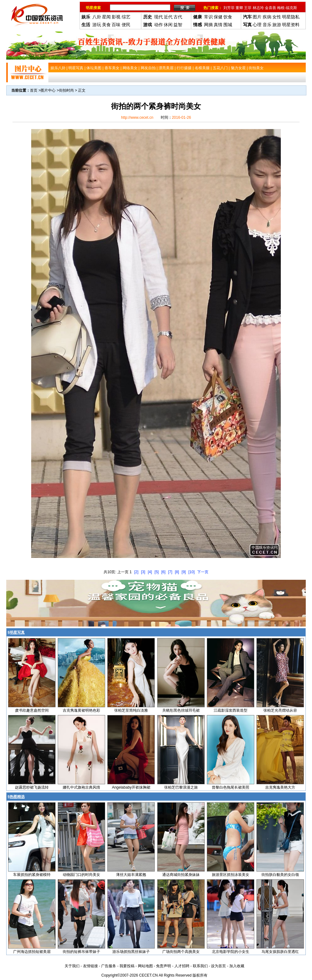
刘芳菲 (229, 8)
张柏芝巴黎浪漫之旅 (181, 787)
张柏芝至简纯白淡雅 (131, 710)
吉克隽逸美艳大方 (280, 787)
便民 (126, 25)
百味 (116, 25)
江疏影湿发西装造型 (231, 710)
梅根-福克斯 (287, 8)
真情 (218, 25)
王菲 (248, 8)
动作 (158, 25)
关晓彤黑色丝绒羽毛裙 (181, 710)
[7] (170, 572)
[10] (192, 572)
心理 (257, 25)
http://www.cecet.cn (137, 118)
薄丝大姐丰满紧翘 (131, 875)
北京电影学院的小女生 (231, 952)
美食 (106, 25)
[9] (184, 572)
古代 (178, 17)
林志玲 (258, 8)
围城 (228, 25)
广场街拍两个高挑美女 (181, 952)
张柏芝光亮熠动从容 (280, 710)
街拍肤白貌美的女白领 (280, 875)
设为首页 (218, 966)
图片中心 (48, 90)
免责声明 (163, 966)
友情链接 (90, 966)
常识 (208, 17)
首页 (34, 90)
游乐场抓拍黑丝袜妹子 (131, 952)
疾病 (267, 17)
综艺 (126, 17)
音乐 (267, 25)
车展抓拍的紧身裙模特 (32, 875)
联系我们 (200, 966)
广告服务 (109, 966)
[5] (156, 572)
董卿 (239, 8)
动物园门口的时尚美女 (81, 875)
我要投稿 (127, 966)
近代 (168, 17)
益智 (178, 25)
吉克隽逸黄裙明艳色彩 (81, 710)
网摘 (208, 25)
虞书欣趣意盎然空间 (32, 710)
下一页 (203, 572)
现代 (158, 17)
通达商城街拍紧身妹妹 (181, 875)
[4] (150, 572)
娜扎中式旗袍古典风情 (81, 787)
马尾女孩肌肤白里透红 (280, 952)
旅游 (277, 25)
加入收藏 (237, 966)
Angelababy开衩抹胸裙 (131, 787)
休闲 (168, 25)
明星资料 (291, 25)
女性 (277, 17)
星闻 (106, 17)
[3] (143, 572)
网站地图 (145, 966)
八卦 (97, 17)
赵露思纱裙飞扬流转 (32, 787)
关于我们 (72, 966)
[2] (136, 572)
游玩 (97, 25)
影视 (116, 17)
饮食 (228, 17)
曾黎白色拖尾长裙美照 (231, 787)
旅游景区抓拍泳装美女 (231, 875)
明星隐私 (291, 17)
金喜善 (271, 8)
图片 (257, 17)
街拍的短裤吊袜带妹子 (81, 952)
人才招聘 (182, 966)
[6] (163, 572)
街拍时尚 (66, 90)
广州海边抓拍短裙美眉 (32, 952)
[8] (177, 572)
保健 (218, 17)
